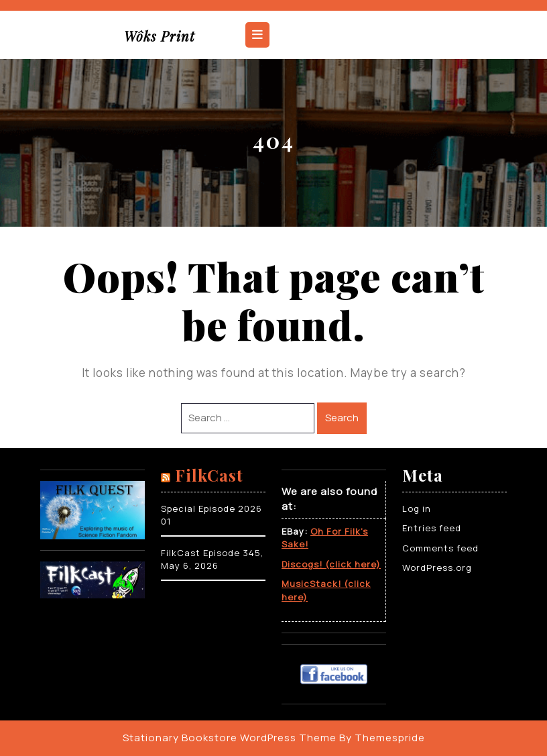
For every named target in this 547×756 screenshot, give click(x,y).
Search (342, 418)
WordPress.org (437, 568)
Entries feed (432, 528)
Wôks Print (160, 36)
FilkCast (209, 475)
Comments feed (440, 548)
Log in (417, 508)
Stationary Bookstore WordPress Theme (230, 738)
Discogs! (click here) (331, 564)
